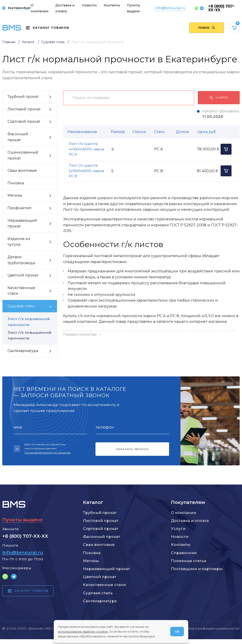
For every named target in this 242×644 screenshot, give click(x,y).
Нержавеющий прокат (106, 569)
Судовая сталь (98, 593)
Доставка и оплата (190, 521)
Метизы (91, 561)
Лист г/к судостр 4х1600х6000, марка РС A (86, 149)
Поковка (92, 553)
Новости (89, 5)
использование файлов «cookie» (83, 631)
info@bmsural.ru (170, 8)
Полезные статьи (189, 561)
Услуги (178, 529)
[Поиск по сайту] (207, 28)
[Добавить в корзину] (226, 149)
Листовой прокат (101, 521)
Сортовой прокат (101, 529)
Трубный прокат (100, 513)
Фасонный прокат (102, 537)
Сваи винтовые (99, 545)
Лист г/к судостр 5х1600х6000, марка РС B (86, 171)
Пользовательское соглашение (48, 452)
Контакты (112, 5)
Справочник (184, 553)
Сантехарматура (100, 601)
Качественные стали (104, 585)
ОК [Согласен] (177, 631)
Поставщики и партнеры (197, 569)
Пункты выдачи (22, 520)
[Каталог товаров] (47, 28)
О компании (184, 513)
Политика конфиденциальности (207, 628)
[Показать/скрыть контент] (151, 334)
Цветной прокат (100, 577)
